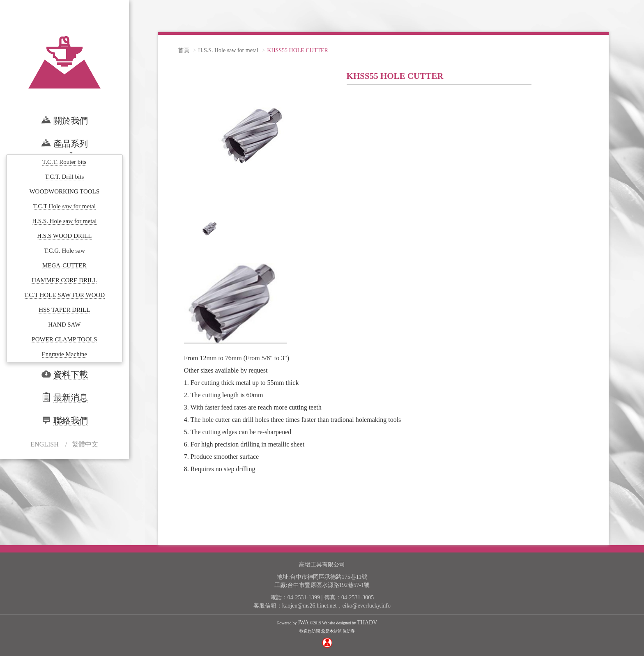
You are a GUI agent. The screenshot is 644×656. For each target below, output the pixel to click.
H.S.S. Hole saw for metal (228, 50)
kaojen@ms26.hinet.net (309, 606)
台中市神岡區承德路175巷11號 (329, 577)
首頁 (184, 50)
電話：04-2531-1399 (295, 597)
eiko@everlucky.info (367, 606)
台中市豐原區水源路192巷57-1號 (329, 585)
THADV (367, 623)
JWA (303, 623)
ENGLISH (44, 444)
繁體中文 (85, 444)
